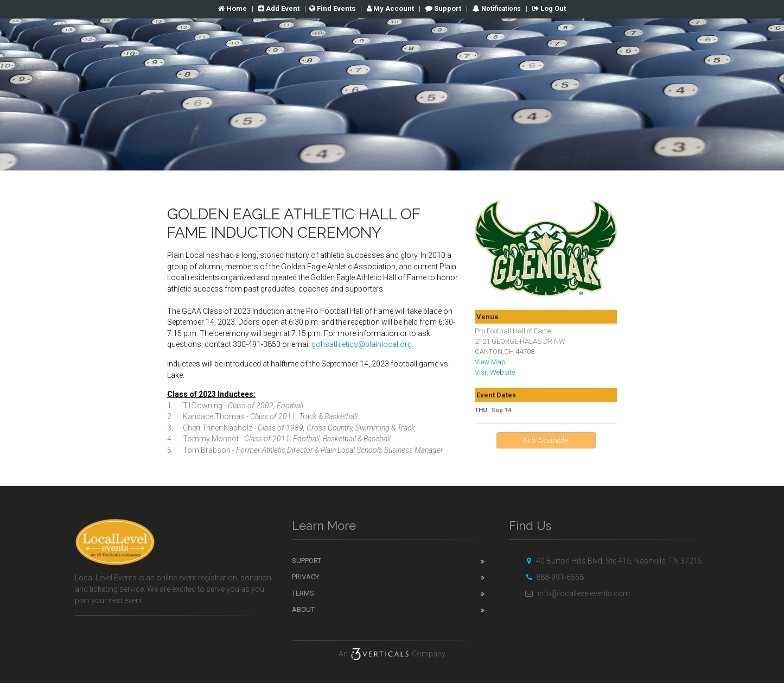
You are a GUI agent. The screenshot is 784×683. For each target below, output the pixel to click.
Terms (303, 593)
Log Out (549, 8)
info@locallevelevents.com (576, 593)
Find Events (332, 8)
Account (390, 8)
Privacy (305, 577)
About (303, 609)
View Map (490, 362)
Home (232, 8)
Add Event (279, 8)
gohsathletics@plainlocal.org (362, 344)
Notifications (500, 9)
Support (443, 8)
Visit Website (495, 372)
